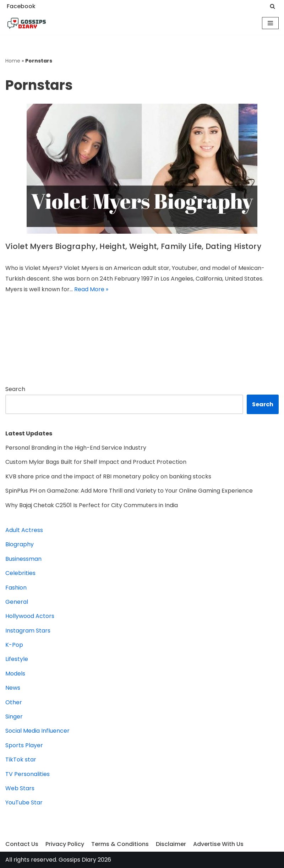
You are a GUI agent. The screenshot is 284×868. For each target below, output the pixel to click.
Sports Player (24, 745)
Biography (20, 544)
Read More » (91, 289)
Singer (14, 717)
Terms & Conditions (120, 844)
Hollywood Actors (30, 616)
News (13, 688)
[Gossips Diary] (27, 23)
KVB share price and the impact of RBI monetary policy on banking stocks (108, 476)
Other (14, 702)
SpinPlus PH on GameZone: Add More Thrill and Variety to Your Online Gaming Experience (129, 491)
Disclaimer (171, 844)
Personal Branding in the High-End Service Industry (76, 448)
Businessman (23, 559)
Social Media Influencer (37, 731)
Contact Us (22, 844)
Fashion (16, 588)
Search (15, 389)
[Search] (272, 6)
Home (13, 61)
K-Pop (14, 645)
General (17, 602)
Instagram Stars (28, 631)
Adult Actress (24, 530)
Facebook (21, 6)
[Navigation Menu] (270, 23)
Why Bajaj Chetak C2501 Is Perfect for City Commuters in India (92, 505)
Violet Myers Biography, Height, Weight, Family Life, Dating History (133, 246)
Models (15, 674)
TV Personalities (28, 774)
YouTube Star (24, 802)
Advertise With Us (218, 844)
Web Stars (20, 788)
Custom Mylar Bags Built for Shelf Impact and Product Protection (96, 462)
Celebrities (20, 573)
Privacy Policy (65, 844)
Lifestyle (17, 659)
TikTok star (21, 759)
